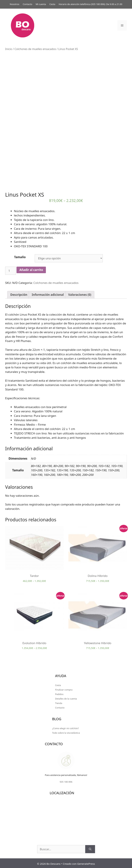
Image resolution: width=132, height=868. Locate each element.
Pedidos (59, 693)
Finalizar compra (64, 689)
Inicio (9, 49)
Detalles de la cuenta (66, 698)
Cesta (52, 4)
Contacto (28, 4)
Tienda (59, 702)
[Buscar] (90, 848)
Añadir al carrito (31, 269)
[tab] (19, 294)
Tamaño (20, 256)
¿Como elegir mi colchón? (65, 727)
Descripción (19, 294)
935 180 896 (98, 4)
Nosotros (15, 4)
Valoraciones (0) (80, 294)
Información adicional (48, 294)
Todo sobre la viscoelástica (66, 732)
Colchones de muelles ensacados (35, 49)
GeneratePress (86, 863)
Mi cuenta (41, 4)
